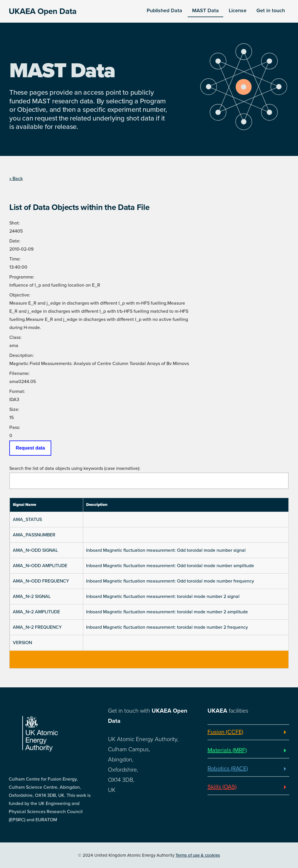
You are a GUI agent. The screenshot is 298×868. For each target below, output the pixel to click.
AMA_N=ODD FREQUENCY (41, 581)
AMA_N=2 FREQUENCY (37, 627)
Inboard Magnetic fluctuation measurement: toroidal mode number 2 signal (163, 596)
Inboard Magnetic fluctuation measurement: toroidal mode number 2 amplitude (167, 612)
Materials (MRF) (227, 750)
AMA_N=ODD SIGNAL (35, 550)
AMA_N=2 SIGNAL (32, 596)
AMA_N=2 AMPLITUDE (36, 612)
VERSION (22, 643)
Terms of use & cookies (198, 855)
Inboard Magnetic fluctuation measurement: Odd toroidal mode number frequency (170, 581)
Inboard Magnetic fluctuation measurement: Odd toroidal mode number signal (166, 550)
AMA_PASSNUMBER (34, 535)
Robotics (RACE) (228, 769)
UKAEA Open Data (43, 11)
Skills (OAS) (222, 787)
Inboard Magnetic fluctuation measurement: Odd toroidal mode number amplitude (170, 566)
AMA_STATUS (27, 520)
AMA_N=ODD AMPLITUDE (40, 566)
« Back (16, 179)
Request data (30, 448)
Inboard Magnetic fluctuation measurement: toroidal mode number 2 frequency (167, 627)
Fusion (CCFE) (225, 732)
